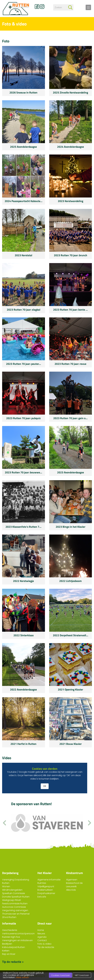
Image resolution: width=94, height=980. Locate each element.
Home (41, 930)
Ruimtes (42, 883)
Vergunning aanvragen (15, 910)
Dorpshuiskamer (46, 893)
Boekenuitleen (45, 890)
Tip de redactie (46, 947)
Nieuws (41, 934)
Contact (42, 940)
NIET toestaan (82, 975)
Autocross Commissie (14, 907)
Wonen (6, 886)
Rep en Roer (9, 954)
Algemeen (72, 880)
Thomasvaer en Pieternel (16, 914)
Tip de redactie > (13, 961)
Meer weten (22, 977)
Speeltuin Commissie (14, 893)
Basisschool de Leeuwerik (74, 885)
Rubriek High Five (11, 937)
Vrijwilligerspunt (46, 886)
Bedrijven (7, 944)
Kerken (6, 951)
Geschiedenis (10, 930)
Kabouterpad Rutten (14, 947)
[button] (90, 823)
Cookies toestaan (61, 975)
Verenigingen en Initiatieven (17, 940)
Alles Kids (71, 890)
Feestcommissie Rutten (15, 904)
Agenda (42, 937)
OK (45, 786)
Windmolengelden (12, 890)
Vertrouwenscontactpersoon (18, 934)
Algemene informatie (49, 880)
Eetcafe (42, 897)
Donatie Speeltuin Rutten (16, 897)
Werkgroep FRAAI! (11, 900)
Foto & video (44, 944)
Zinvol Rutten (9, 917)
